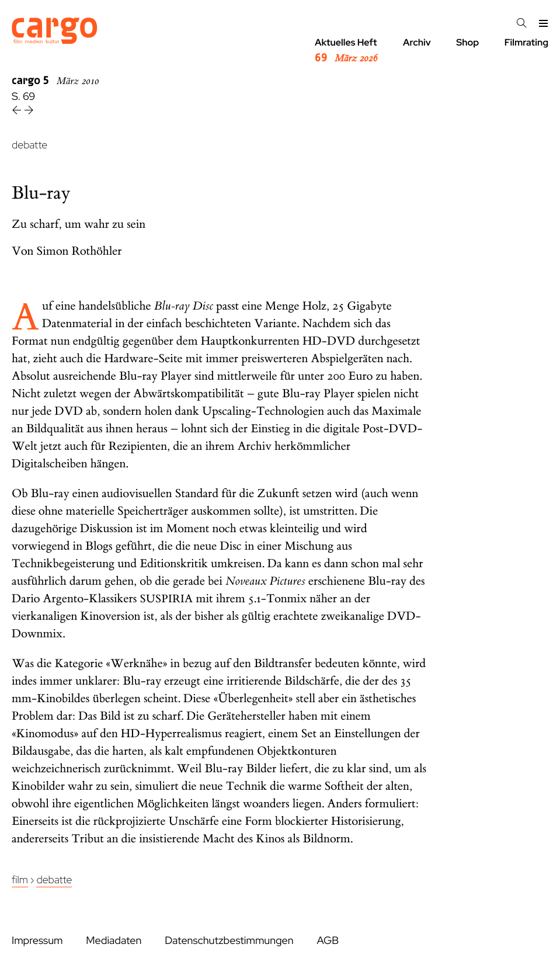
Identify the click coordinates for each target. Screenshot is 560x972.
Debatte (54, 880)
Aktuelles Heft (346, 51)
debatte (29, 145)
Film (20, 880)
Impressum (37, 941)
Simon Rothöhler (79, 251)
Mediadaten (114, 941)
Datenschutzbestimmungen (229, 941)
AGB (328, 941)
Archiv (417, 42)
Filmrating (526, 42)
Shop (467, 42)
